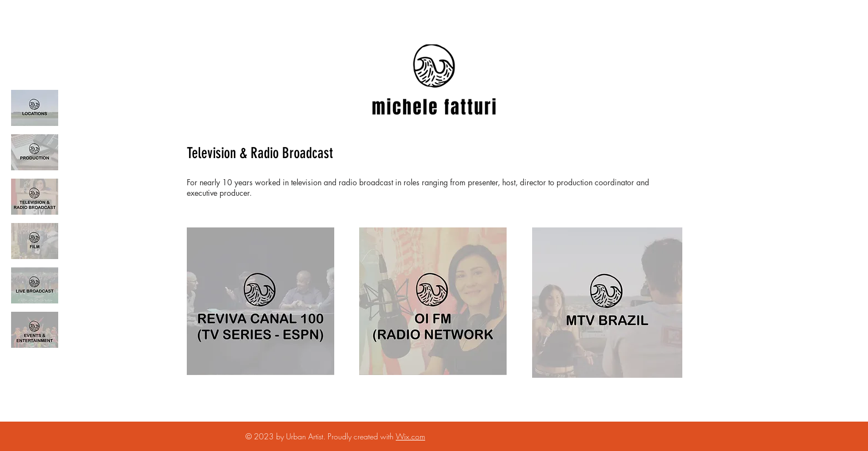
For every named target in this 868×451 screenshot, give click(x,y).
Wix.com (410, 436)
